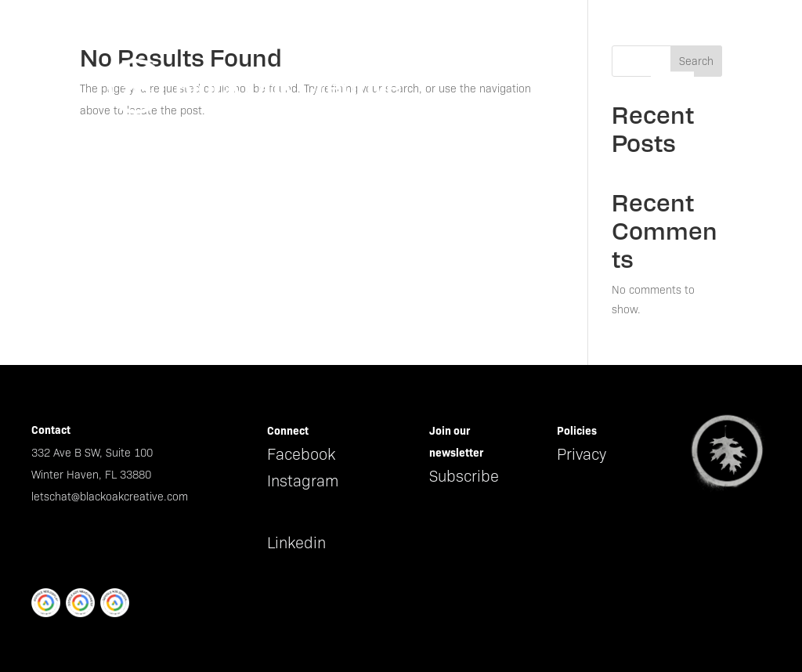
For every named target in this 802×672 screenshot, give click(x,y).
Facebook (301, 454)
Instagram (303, 481)
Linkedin (296, 543)
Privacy (582, 454)
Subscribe (464, 476)
